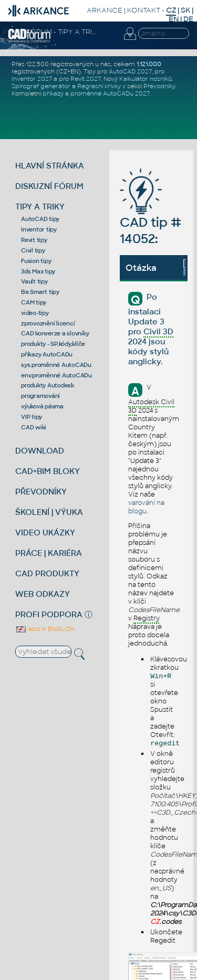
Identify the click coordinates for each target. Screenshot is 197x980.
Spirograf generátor (41, 86)
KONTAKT (144, 10)
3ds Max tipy (38, 271)
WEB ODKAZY (43, 594)
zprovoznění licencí (48, 323)
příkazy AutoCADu (47, 354)
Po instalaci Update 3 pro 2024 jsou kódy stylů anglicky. (151, 329)
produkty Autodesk (48, 385)
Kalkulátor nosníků (146, 79)
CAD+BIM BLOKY (48, 471)
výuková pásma (42, 406)
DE (188, 19)
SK (185, 10)
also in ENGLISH (45, 629)
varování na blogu (146, 507)
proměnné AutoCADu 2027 (110, 93)
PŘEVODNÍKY (41, 492)
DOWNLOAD (40, 451)
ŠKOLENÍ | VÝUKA (49, 512)
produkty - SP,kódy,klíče (53, 344)
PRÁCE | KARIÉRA (49, 553)
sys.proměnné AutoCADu (56, 365)
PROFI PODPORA (49, 614)
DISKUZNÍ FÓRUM (49, 186)
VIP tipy (32, 417)
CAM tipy (34, 302)
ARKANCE (105, 10)
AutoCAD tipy (40, 219)
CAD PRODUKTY (47, 573)
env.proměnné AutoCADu (56, 375)
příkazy (53, 93)
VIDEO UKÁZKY (45, 533)
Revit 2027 (86, 79)
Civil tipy (33, 250)
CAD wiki (34, 427)
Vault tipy (34, 281)
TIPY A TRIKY (40, 207)
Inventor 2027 (32, 79)
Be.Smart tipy (40, 292)
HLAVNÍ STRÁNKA (50, 166)
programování (40, 396)
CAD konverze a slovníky (55, 333)
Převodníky (159, 86)
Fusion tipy (36, 261)
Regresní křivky (99, 86)
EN (174, 19)
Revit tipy (34, 240)
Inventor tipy (39, 229)
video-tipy (35, 313)
